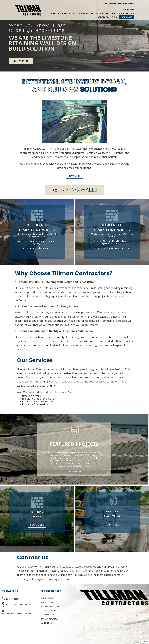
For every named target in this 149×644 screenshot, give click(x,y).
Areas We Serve (127, 14)
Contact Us (103, 17)
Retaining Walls (66, 14)
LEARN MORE (74, 176)
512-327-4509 (78, 571)
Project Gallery (100, 14)
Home (53, 14)
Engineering (83, 14)
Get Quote (127, 17)
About (114, 14)
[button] (144, 642)
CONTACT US (21, 61)
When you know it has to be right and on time (37, 27)
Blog (114, 17)
